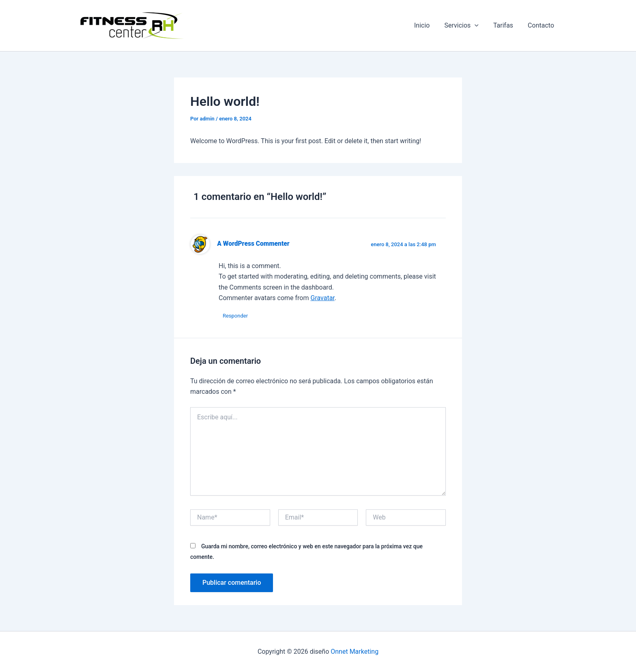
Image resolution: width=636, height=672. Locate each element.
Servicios (465, 26)
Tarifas (506, 25)
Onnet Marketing (355, 652)
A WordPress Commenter (253, 244)
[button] (479, 26)
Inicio (428, 25)
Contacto (542, 25)
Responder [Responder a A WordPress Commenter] (235, 316)
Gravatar (322, 298)
